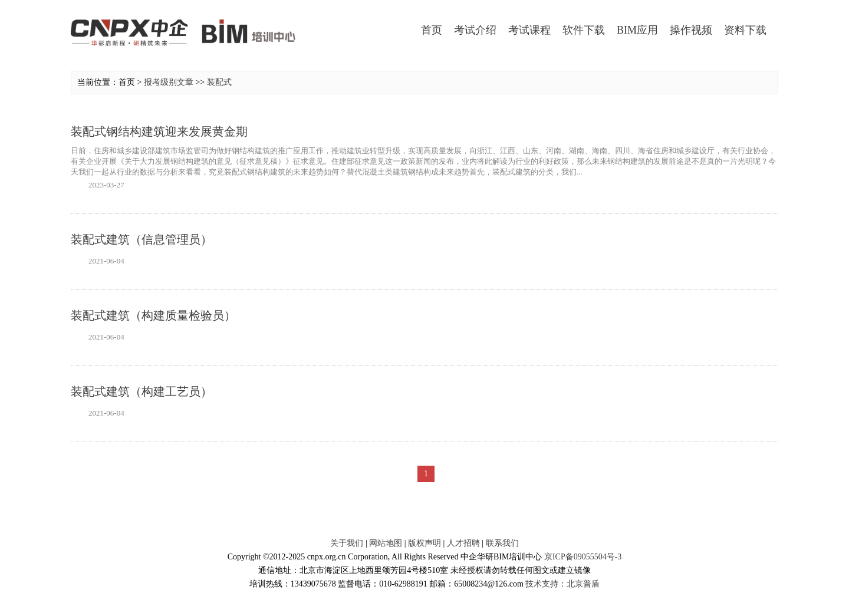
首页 (432, 30)
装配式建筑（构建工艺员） (141, 391)
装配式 (219, 82)
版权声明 (424, 543)
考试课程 (529, 30)
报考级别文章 (169, 82)
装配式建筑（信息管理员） (141, 239)
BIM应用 (637, 30)
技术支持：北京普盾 (562, 584)
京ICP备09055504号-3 (583, 557)
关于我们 (347, 543)
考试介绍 (475, 30)
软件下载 (584, 30)
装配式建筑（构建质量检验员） (153, 315)
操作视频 (691, 30)
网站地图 (386, 543)
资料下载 (745, 30)
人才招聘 (463, 543)
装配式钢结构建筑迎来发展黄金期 (159, 131)
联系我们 (502, 543)
